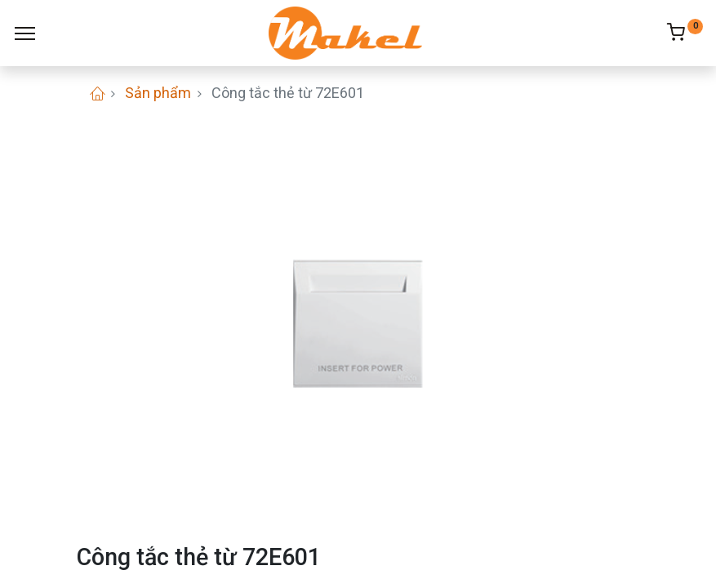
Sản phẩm (158, 93)
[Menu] (25, 33)
